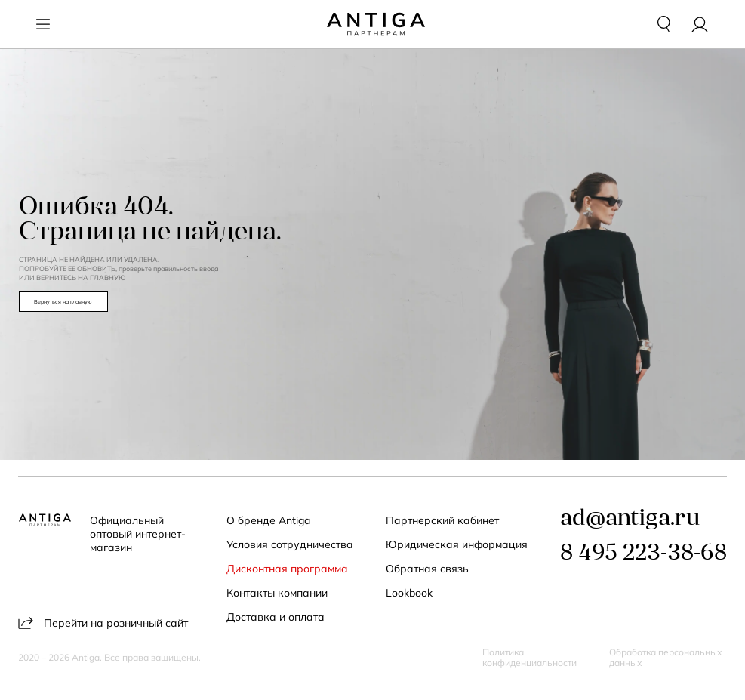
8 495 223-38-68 (643, 554)
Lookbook (409, 593)
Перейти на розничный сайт (103, 623)
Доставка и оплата (276, 617)
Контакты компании (277, 593)
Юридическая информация (457, 544)
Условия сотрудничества (290, 544)
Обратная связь (427, 569)
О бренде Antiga (268, 520)
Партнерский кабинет (442, 520)
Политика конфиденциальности (530, 658)
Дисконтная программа (287, 569)
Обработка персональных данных (666, 658)
